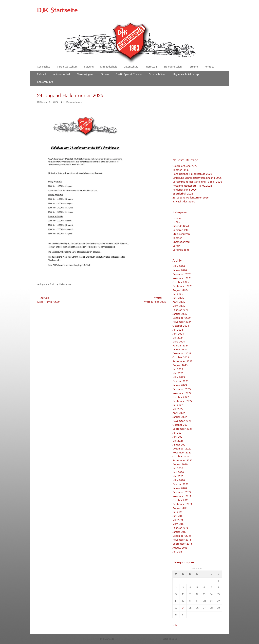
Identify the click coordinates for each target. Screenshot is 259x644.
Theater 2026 (181, 170)
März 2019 (178, 524)
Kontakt (209, 67)
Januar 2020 (180, 488)
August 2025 (180, 290)
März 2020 (179, 480)
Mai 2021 (178, 441)
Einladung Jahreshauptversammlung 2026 (197, 178)
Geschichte (44, 67)
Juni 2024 (178, 334)
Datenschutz (131, 67)
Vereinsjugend (86, 74)
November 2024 (182, 322)
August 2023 (180, 366)
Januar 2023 (180, 385)
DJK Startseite (57, 11)
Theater (177, 238)
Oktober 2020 (181, 457)
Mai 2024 (178, 338)
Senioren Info (45, 82)
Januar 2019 (179, 532)
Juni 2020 (178, 473)
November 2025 (182, 278)
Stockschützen (158, 74)
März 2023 (179, 377)
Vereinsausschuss (67, 67)
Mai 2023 (178, 373)
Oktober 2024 (181, 326)
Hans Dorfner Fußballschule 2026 (192, 174)
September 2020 (182, 461)
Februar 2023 (180, 381)
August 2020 (180, 465)
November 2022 (182, 393)
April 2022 (179, 413)
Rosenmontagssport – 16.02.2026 (192, 186)
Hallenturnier (66, 284)
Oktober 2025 (181, 282)
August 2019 (180, 508)
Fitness (105, 74)
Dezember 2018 (182, 536)
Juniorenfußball (61, 74)
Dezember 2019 (182, 492)
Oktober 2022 (181, 397)
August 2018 (180, 548)
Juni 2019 (178, 516)
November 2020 (182, 453)
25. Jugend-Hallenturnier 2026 (191, 198)
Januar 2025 (180, 314)
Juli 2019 (177, 512)
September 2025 (182, 286)
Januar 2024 (180, 350)
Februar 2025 (180, 310)
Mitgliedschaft (109, 67)
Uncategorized (181, 242)
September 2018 (182, 544)
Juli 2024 (178, 330)
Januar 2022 (180, 417)
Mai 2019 (178, 520)
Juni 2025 (178, 298)
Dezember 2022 (182, 389)
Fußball (41, 74)
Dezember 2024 (182, 318)
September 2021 (182, 429)
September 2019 (182, 504)
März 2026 (179, 266)
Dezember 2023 (182, 354)
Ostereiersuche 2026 (185, 166)
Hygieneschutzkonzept (186, 74)
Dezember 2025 (182, 274)
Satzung (89, 67)
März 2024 (179, 342)
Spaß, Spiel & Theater (129, 74)
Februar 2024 (180, 346)
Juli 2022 (178, 405)
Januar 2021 (179, 445)
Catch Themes (170, 639)
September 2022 (182, 401)
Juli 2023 (178, 369)
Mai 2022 (178, 409)
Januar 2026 (180, 270)
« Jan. (176, 625)
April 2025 (179, 302)
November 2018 (182, 540)
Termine (193, 67)
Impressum (151, 67)
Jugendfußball (47, 284)
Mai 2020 (178, 476)
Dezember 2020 (182, 449)
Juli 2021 (177, 433)
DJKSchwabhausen (73, 102)
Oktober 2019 (180, 500)
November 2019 (182, 496)
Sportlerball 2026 (183, 194)
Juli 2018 (177, 552)
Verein (176, 246)
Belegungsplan (173, 67)
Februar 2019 (180, 528)
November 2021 (182, 421)
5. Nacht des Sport (184, 202)
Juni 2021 (178, 437)
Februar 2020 (180, 484)
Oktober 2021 (180, 425)
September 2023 (182, 362)
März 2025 (179, 306)
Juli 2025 (178, 294)
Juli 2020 (178, 469)
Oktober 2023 (181, 358)
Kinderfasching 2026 (185, 190)
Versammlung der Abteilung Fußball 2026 (197, 182)
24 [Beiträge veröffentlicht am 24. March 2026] (183, 608)
